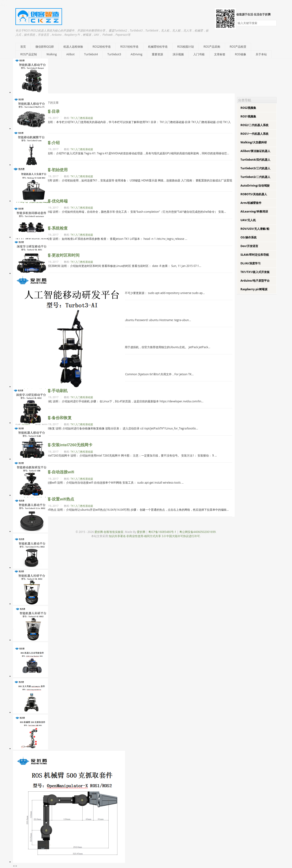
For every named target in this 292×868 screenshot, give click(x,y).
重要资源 (157, 54)
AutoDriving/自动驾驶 (255, 186)
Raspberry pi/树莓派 (254, 289)
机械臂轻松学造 (158, 47)
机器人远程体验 (73, 47)
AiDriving (136, 54)
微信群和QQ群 (45, 47)
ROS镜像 (240, 54)
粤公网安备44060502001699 (198, 532)
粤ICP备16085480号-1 (162, 532)
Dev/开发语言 (249, 246)
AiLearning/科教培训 (254, 211)
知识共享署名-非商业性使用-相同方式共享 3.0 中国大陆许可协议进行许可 (155, 536)
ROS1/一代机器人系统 (254, 134)
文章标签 (220, 54)
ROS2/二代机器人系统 (254, 125)
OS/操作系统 (249, 237)
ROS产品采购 (212, 47)
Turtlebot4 (91, 54)
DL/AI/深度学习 (250, 263)
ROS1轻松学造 (129, 47)
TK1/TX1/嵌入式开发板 (255, 272)
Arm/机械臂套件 (251, 203)
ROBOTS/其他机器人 (254, 194)
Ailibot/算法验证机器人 (255, 151)
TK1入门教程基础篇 (82, 118)
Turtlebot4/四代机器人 (255, 160)
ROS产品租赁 (238, 47)
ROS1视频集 (248, 116)
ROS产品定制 (29, 54)
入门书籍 (199, 54)
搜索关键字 (236, 20)
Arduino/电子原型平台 (255, 281)
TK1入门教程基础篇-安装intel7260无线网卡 (54, 445)
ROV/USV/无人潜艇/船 (255, 229)
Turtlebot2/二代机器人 (255, 177)
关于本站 (261, 54)
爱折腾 (141, 532)
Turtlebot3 (114, 54)
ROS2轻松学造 (102, 47)
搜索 (273, 23)
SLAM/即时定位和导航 (255, 255)
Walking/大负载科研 (254, 142)
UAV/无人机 (248, 220)
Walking (52, 54)
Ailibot (70, 54)
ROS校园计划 (186, 47)
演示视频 (178, 54)
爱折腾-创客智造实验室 (109, 532)
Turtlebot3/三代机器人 (255, 168)
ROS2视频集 (248, 108)
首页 (23, 47)
